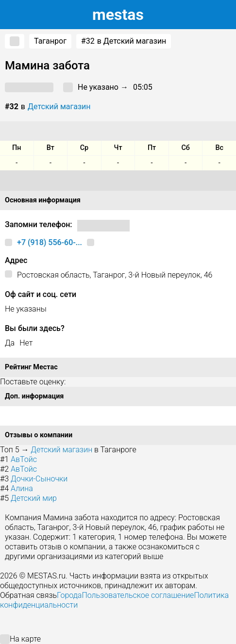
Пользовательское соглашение (138, 595)
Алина (22, 488)
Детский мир (34, 498)
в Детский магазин (124, 41)
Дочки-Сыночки (39, 479)
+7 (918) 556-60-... (50, 242)
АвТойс (24, 459)
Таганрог (50, 41)
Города (69, 595)
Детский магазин (59, 107)
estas (118, 15)
